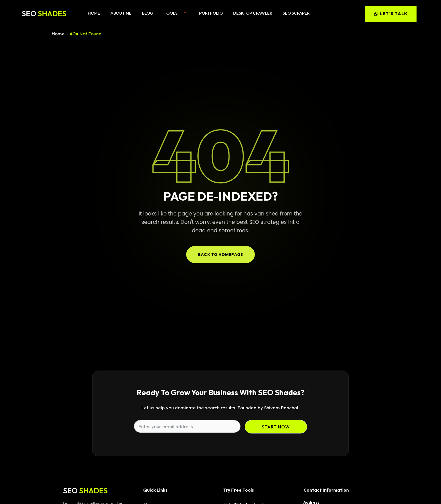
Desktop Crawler (253, 13)
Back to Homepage (220, 255)
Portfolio (211, 13)
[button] (180, 13)
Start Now (276, 427)
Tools (176, 13)
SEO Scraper (296, 13)
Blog (148, 13)
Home (94, 13)
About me (121, 13)
